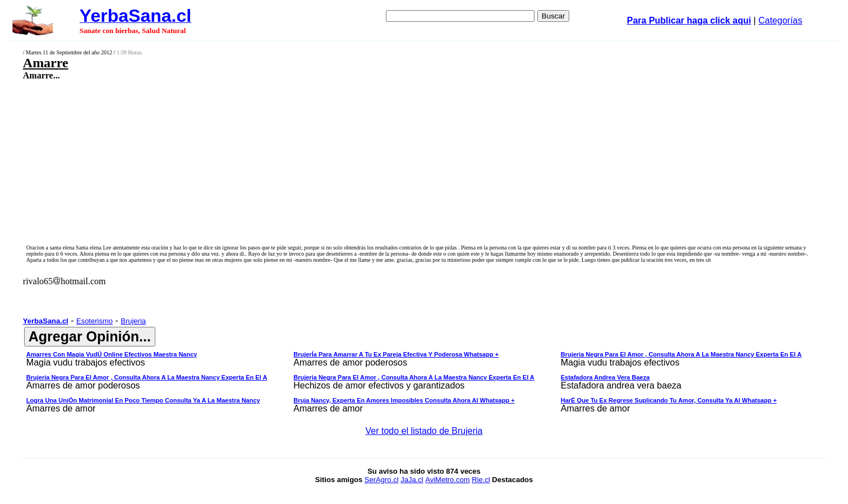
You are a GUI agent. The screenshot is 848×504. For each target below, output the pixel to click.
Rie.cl (481, 480)
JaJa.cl (412, 480)
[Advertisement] (335, 161)
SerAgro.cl (382, 480)
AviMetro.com (447, 480)
